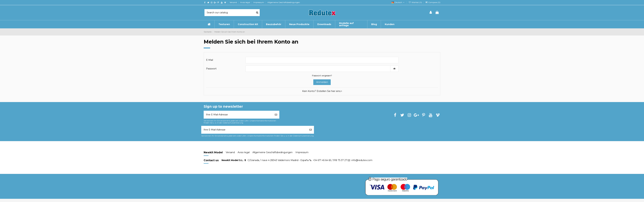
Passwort (211, 69)
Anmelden (322, 82)
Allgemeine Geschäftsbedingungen (284, 2)
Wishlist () (415, 2)
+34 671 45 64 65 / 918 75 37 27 (330, 160)
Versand (233, 2)
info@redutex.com (362, 160)
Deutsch (398, 2)
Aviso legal (245, 2)
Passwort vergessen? (322, 76)
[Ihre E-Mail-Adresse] (238, 115)
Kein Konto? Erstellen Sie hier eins (322, 91)
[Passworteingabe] (318, 69)
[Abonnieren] (276, 115)
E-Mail (210, 60)
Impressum (259, 2)
